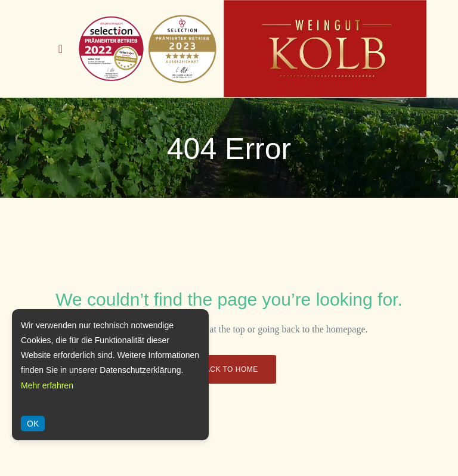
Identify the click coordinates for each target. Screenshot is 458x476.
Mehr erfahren (47, 385)
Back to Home (229, 369)
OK (33, 424)
